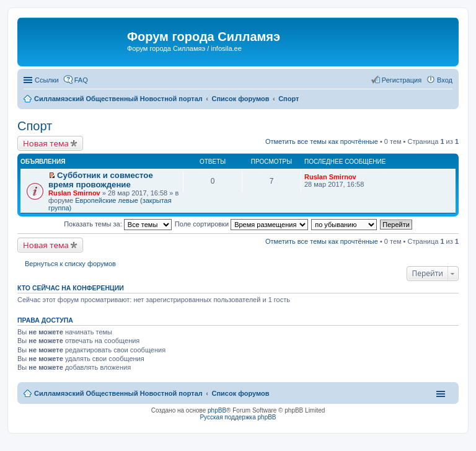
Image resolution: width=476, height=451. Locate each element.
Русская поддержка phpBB (238, 417)
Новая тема (46, 143)
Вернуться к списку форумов (70, 264)
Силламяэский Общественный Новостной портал (118, 393)
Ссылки (47, 80)
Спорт (35, 126)
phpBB (217, 410)
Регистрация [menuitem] (402, 80)
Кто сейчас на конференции (71, 288)
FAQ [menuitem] (81, 80)
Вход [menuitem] (445, 80)
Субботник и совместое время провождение (101, 180)
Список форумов (240, 393)
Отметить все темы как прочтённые (322, 141)
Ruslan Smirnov (74, 193)
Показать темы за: (118, 224)
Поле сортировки (241, 224)
